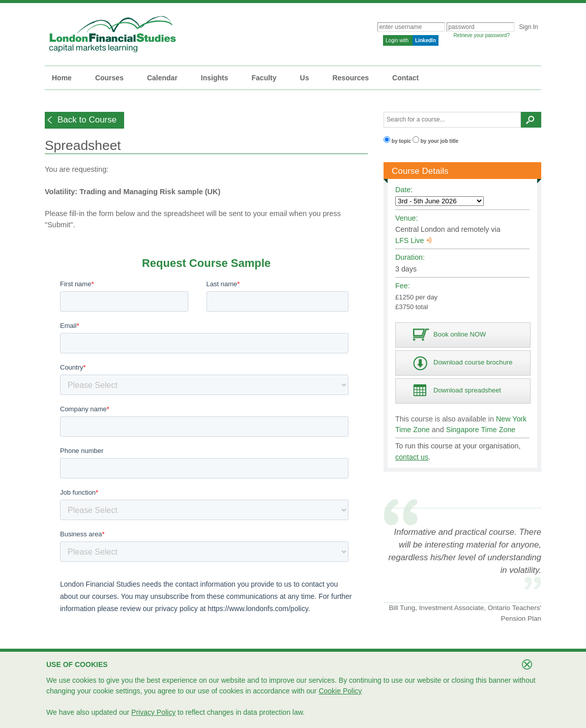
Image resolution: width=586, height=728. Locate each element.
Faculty (264, 78)
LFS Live (414, 240)
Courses (109, 78)
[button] (84, 120)
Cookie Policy (340, 691)
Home (62, 78)
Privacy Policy (153, 712)
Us (305, 78)
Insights (215, 78)
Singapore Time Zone (481, 430)
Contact (405, 78)
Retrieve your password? (481, 35)
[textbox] (452, 120)
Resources (350, 78)
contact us (412, 457)
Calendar (162, 78)
